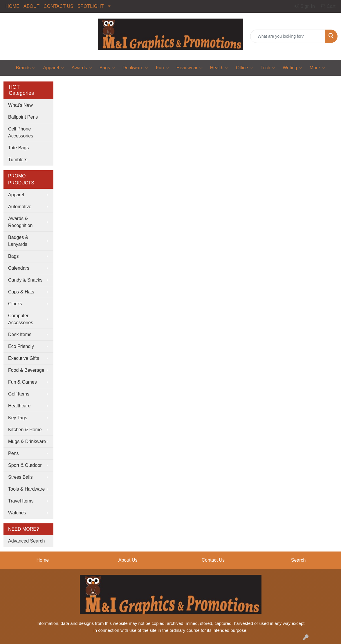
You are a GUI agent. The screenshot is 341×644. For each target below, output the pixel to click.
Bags (107, 68)
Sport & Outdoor (25, 465)
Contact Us (213, 560)
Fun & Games (22, 382)
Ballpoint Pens (23, 117)
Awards (82, 68)
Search (298, 560)
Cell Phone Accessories (21, 132)
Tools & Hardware (26, 489)
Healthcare (19, 406)
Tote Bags (18, 148)
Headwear (190, 68)
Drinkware (135, 68)
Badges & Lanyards (18, 241)
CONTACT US (58, 6)
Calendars (19, 268)
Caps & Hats (21, 292)
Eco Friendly (21, 346)
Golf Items (19, 394)
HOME (12, 6)
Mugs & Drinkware (27, 441)
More (317, 68)
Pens (13, 453)
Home (43, 560)
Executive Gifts (24, 358)
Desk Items (20, 334)
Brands (26, 68)
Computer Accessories (21, 319)
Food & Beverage (26, 370)
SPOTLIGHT (91, 6)
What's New (20, 105)
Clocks (15, 304)
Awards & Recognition (20, 222)
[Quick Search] (288, 36)
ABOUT (31, 6)
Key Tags (18, 418)
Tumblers (18, 160)
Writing (292, 68)
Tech (268, 68)
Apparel (53, 68)
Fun (162, 68)
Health (219, 68)
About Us (128, 560)
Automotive (20, 207)
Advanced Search (26, 541)
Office (245, 68)
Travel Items (21, 501)
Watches (17, 513)
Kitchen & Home (25, 430)
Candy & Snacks (25, 280)
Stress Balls (20, 477)
